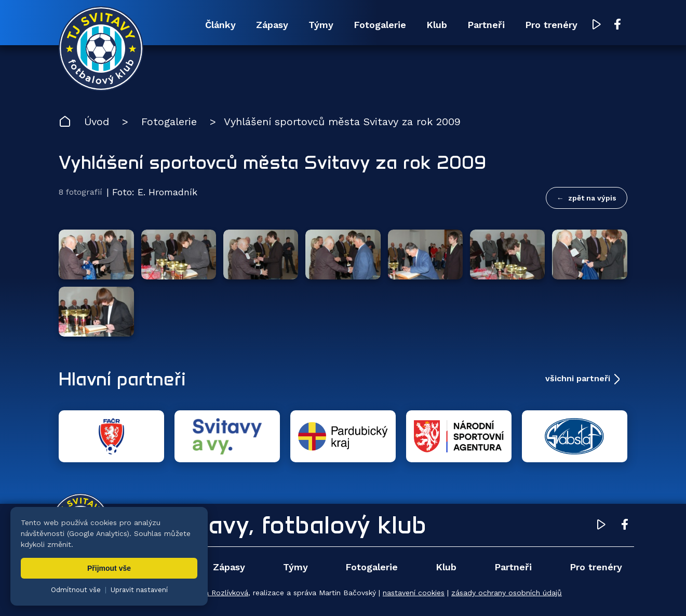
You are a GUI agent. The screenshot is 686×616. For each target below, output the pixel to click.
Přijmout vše (109, 568)
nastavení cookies (414, 593)
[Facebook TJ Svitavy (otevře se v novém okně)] (617, 25)
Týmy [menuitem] (321, 25)
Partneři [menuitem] (486, 25)
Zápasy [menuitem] (272, 25)
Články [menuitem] (220, 25)
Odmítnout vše (76, 590)
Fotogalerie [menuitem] (380, 25)
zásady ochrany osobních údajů (507, 593)
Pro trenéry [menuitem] (551, 25)
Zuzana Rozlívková (216, 593)
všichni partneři (578, 378)
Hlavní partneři (122, 379)
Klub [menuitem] (437, 25)
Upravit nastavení (139, 590)
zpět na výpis (592, 198)
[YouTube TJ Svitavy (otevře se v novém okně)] (597, 25)
